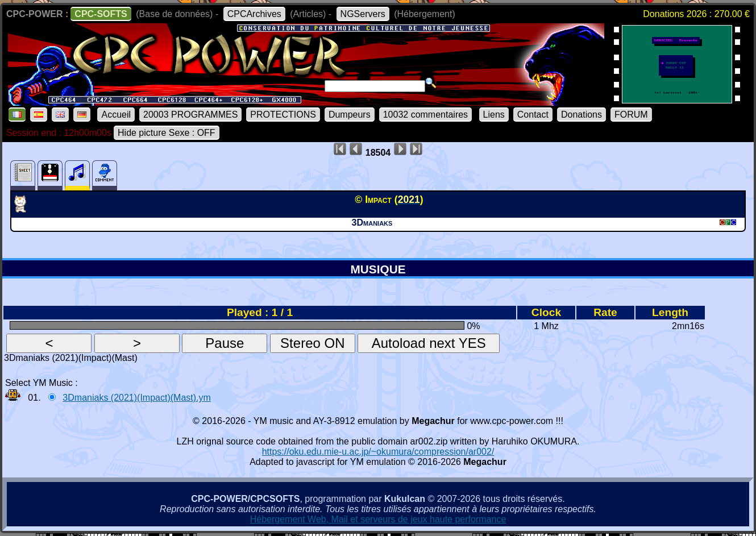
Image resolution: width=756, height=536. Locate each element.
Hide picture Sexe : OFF (167, 133)
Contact (533, 115)
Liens (494, 115)
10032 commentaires (425, 115)
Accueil (116, 115)
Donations (581, 115)
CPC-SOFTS (101, 14)
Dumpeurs (350, 115)
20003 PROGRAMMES (190, 115)
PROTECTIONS (283, 115)
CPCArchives (254, 14)
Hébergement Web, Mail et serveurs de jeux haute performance (378, 519)
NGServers (363, 14)
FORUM (631, 115)
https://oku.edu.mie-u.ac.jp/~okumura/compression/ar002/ (378, 452)
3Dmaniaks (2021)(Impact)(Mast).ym (137, 398)
